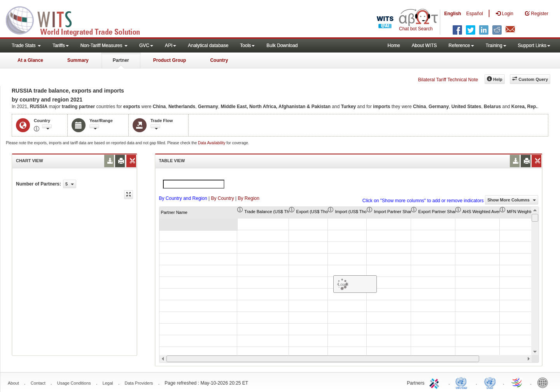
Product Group (170, 60)
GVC (146, 45)
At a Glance (30, 60)
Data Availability (212, 143)
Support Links (534, 45)
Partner (121, 60)
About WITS (424, 45)
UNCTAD (463, 382)
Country (219, 60)
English (452, 14)
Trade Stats (26, 45)
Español (475, 14)
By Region (249, 198)
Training (496, 45)
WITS (78, 19)
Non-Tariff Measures (104, 45)
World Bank (544, 382)
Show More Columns (512, 200)
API (171, 45)
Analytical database (208, 45)
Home (394, 45)
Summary (78, 60)
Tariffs (61, 45)
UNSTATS (490, 382)
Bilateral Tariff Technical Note (448, 80)
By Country (222, 198)
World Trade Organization (517, 382)
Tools (247, 45)
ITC (436, 382)
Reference (461, 45)
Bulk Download (282, 45)
